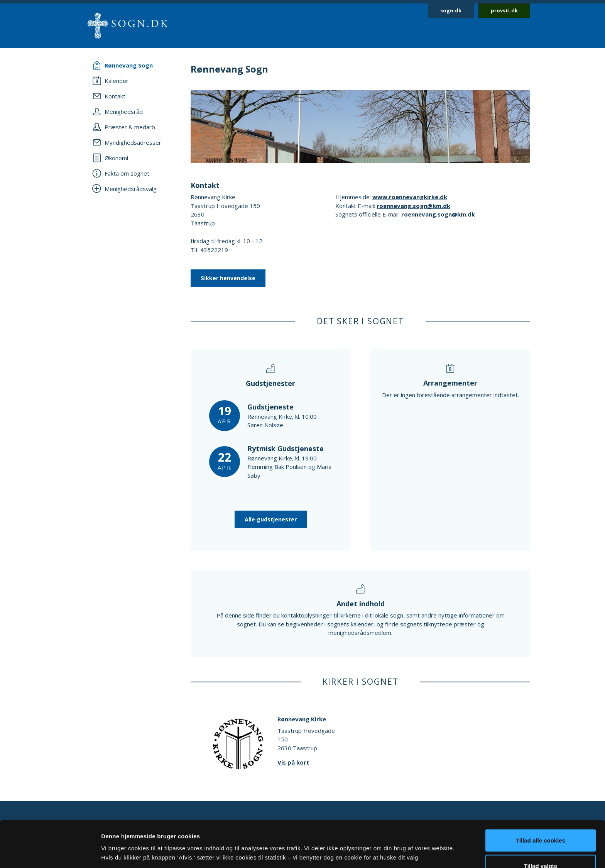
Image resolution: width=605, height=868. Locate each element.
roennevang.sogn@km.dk (413, 206)
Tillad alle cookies (541, 797)
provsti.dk (504, 10)
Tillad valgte (541, 822)
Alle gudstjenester (271, 519)
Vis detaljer (401, 839)
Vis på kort (293, 762)
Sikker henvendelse (228, 278)
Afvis (541, 847)
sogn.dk (451, 10)
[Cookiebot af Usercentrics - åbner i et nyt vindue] (50, 853)
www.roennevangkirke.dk (410, 197)
